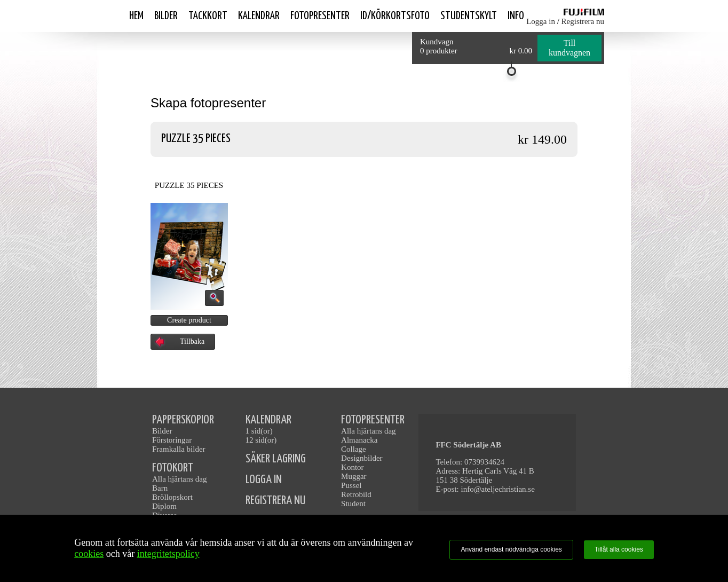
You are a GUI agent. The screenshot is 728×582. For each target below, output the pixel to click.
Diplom (164, 506)
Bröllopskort (172, 497)
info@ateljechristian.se (498, 489)
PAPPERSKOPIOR (183, 420)
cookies (89, 554)
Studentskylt (469, 16)
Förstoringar (172, 440)
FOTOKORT (173, 468)
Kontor (353, 467)
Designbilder (362, 458)
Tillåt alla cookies (619, 549)
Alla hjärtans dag (179, 479)
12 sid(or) (261, 440)
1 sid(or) (259, 431)
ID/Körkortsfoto (395, 16)
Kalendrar (259, 16)
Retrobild (356, 494)
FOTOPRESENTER (373, 420)
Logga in (541, 21)
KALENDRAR (268, 420)
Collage (354, 449)
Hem (136, 16)
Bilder (166, 16)
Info (516, 16)
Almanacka (359, 440)
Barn (160, 488)
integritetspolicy (168, 554)
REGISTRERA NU (275, 501)
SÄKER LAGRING (276, 459)
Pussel (351, 485)
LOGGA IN (264, 480)
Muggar (354, 476)
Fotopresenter (320, 16)
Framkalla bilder (179, 449)
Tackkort (208, 16)
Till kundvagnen (569, 48)
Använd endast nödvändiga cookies (511, 549)
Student (353, 504)
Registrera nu (583, 21)
